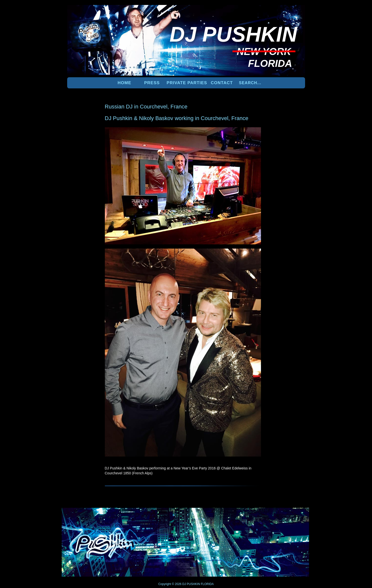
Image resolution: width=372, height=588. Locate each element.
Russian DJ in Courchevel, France (146, 107)
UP (288, 516)
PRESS (152, 83)
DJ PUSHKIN (191, 584)
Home (125, 83)
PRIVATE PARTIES (187, 83)
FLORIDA (207, 584)
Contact (222, 83)
